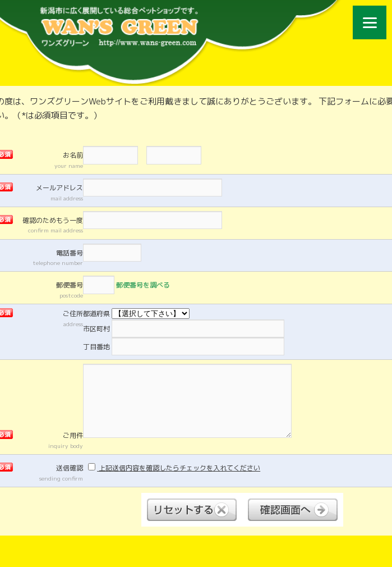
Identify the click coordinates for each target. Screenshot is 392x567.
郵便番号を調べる (143, 285)
